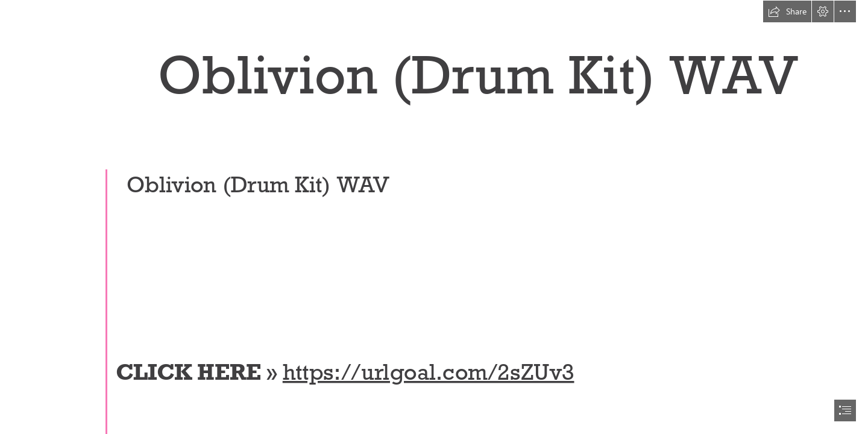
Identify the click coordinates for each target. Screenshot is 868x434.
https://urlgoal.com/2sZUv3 (429, 372)
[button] (787, 11)
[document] (434, 217)
